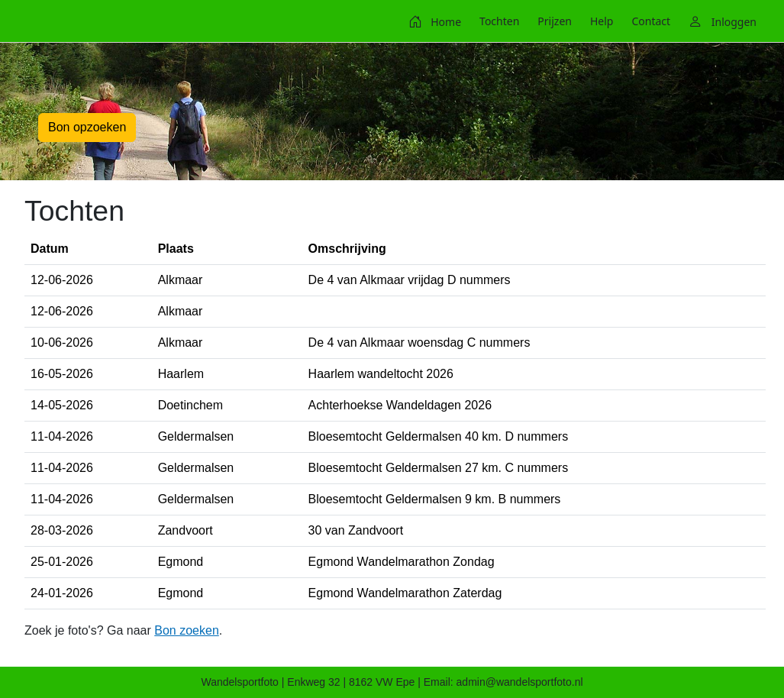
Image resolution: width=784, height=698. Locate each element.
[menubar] (582, 21)
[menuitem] (435, 21)
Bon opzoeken (87, 127)
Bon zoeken (187, 630)
